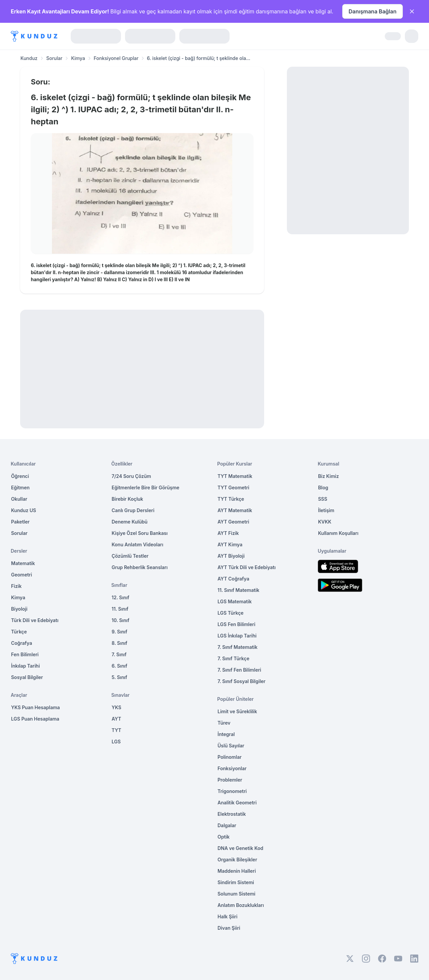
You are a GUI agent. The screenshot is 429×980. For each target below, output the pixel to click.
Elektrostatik (232, 814)
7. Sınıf (119, 654)
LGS (116, 742)
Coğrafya (22, 643)
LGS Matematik (235, 601)
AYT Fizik (228, 533)
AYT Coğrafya (233, 579)
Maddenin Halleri (237, 871)
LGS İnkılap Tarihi (237, 636)
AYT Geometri (233, 522)
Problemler (230, 780)
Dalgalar (227, 825)
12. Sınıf (120, 597)
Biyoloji (19, 609)
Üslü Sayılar (231, 746)
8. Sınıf (119, 643)
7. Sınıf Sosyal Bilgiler (241, 681)
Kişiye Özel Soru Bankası (140, 533)
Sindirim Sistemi (236, 882)
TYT (116, 730)
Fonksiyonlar (232, 768)
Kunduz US (24, 510)
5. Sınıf (119, 677)
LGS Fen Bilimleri (236, 624)
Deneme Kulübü (130, 522)
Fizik (16, 586)
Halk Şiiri (227, 916)
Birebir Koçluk (127, 499)
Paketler (20, 522)
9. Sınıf (119, 632)
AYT (116, 719)
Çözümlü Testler (130, 556)
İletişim (326, 510)
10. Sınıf (120, 620)
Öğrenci (20, 476)
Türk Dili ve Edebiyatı (35, 620)
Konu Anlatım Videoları (137, 544)
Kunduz (29, 58)
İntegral (226, 734)
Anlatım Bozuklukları (241, 905)
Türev (224, 723)
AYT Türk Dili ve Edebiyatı (247, 567)
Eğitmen (20, 487)
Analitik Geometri (237, 803)
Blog (323, 487)
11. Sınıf (120, 609)
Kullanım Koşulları (338, 533)
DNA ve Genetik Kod (240, 848)
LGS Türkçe (231, 613)
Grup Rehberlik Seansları (140, 567)
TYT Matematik (235, 476)
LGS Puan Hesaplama (35, 719)
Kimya (78, 58)
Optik (224, 837)
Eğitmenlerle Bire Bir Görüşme (145, 487)
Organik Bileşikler (237, 860)
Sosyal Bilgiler (27, 677)
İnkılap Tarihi (25, 666)
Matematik (23, 563)
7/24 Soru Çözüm (131, 476)
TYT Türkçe (231, 499)
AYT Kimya (230, 544)
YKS (116, 707)
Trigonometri (232, 791)
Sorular (54, 58)
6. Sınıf (119, 666)
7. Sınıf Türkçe (233, 658)
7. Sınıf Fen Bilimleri (239, 670)
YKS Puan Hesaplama (36, 707)
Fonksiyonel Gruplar (116, 58)
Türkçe (19, 632)
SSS (323, 499)
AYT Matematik (235, 510)
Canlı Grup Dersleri (133, 510)
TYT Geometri (233, 487)
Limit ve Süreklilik (237, 711)
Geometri (21, 575)
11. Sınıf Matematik (238, 590)
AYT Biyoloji (231, 556)
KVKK (325, 522)
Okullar (19, 499)
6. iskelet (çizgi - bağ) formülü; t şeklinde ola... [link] (199, 58)
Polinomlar (230, 757)
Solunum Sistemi (236, 894)
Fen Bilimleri (25, 654)
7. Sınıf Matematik (237, 647)
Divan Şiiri (229, 928)
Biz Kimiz (328, 476)
